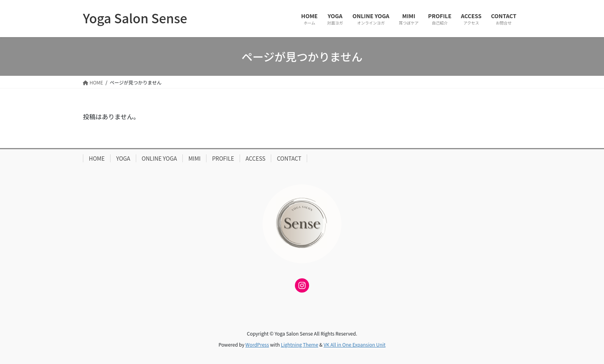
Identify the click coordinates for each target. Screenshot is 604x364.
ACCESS (255, 158)
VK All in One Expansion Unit (355, 344)
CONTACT (289, 158)
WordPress (257, 344)
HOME (97, 158)
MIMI (194, 158)
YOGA (123, 158)
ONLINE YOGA (159, 158)
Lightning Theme (299, 344)
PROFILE (223, 158)
